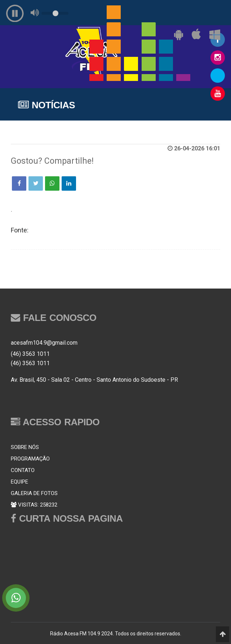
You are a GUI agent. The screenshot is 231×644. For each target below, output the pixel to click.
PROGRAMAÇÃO (30, 459)
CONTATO (23, 470)
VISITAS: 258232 (34, 505)
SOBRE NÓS (25, 447)
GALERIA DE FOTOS (34, 493)
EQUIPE (19, 482)
